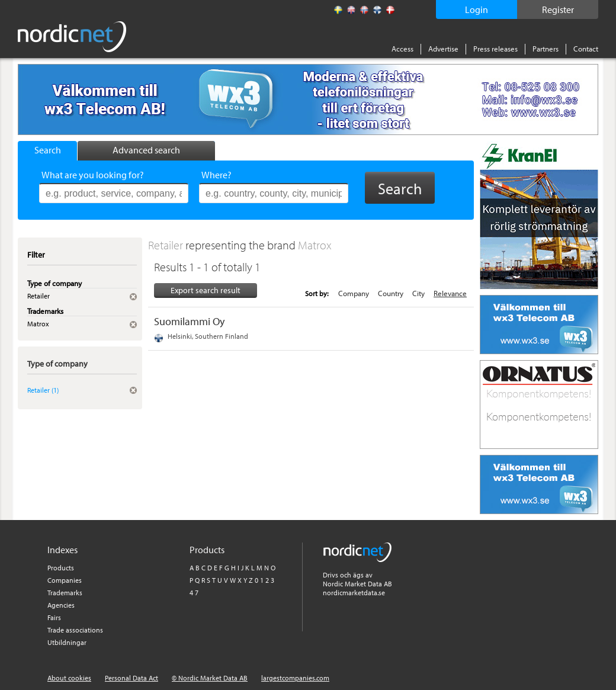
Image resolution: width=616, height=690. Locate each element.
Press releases (495, 49)
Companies (65, 580)
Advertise (443, 49)
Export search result (206, 290)
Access (402, 49)
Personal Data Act (131, 678)
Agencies (61, 605)
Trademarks (65, 593)
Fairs (54, 617)
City (418, 293)
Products (61, 568)
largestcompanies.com (295, 678)
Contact (586, 49)
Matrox (315, 245)
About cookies (69, 678)
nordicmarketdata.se (354, 593)
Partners (546, 49)
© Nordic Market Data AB (210, 678)
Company (354, 293)
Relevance (450, 293)
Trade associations (75, 630)
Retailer (167, 245)
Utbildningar (67, 642)
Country (391, 293)
